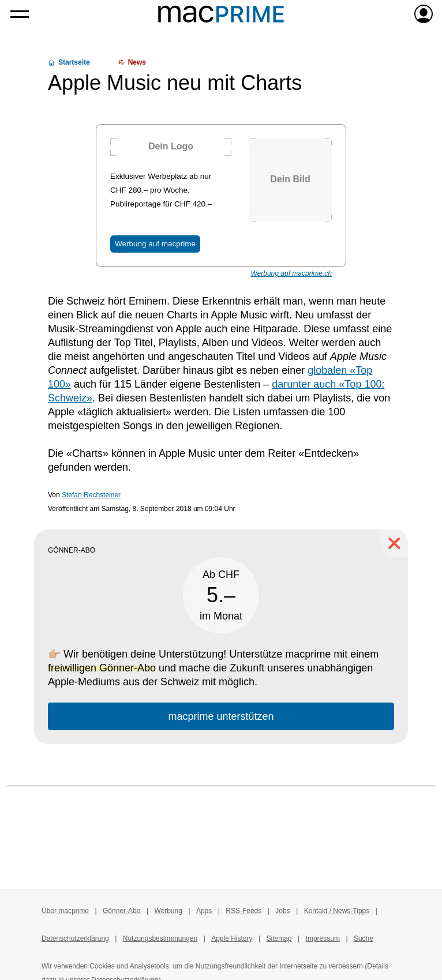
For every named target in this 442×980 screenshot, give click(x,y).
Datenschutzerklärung (75, 938)
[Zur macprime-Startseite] (221, 14)
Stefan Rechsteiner (91, 495)
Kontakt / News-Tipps (337, 911)
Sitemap (279, 938)
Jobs (282, 911)
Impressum (323, 938)
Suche (364, 938)
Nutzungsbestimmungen (160, 938)
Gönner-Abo (121, 911)
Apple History (232, 938)
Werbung (168, 911)
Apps (204, 911)
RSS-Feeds (244, 911)
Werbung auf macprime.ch (291, 273)
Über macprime (65, 911)
